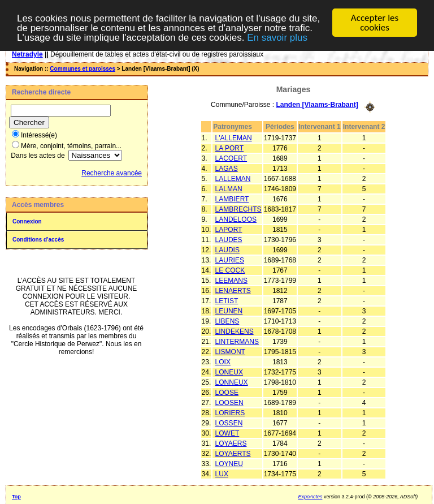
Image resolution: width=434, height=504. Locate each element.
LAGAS (227, 168)
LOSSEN (229, 423)
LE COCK (230, 270)
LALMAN (229, 188)
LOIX (223, 361)
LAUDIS (227, 249)
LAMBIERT (232, 199)
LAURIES (230, 260)
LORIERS (230, 412)
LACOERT (231, 158)
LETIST (227, 300)
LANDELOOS (236, 219)
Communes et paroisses (83, 69)
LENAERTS (233, 290)
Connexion (27, 221)
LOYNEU (229, 463)
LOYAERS (231, 443)
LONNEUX (232, 382)
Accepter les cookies (375, 23)
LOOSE (227, 392)
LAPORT (229, 229)
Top (16, 496)
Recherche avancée (112, 173)
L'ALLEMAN (234, 137)
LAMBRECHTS (238, 209)
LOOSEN (229, 402)
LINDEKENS (235, 331)
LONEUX (229, 372)
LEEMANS (231, 280)
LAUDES (229, 239)
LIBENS (227, 321)
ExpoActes (310, 496)
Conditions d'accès (38, 240)
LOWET (227, 433)
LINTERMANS (237, 341)
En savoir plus (277, 37)
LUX (222, 473)
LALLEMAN (233, 178)
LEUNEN (229, 311)
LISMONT (230, 351)
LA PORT (229, 148)
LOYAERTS (233, 453)
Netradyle (27, 54)
